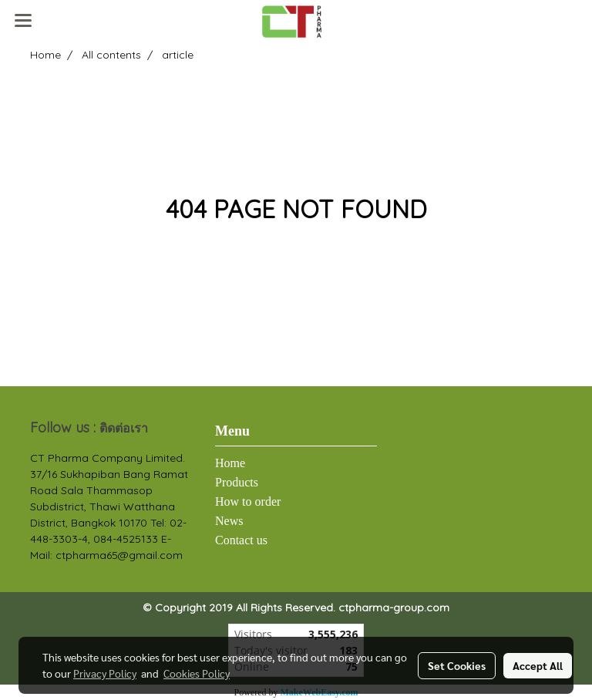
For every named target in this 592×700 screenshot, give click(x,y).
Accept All (538, 665)
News (229, 521)
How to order (248, 501)
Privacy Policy (105, 673)
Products (237, 482)
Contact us (241, 540)
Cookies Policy (197, 673)
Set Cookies (457, 665)
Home (230, 463)
